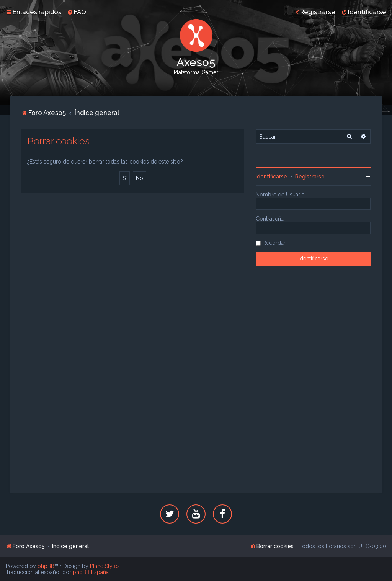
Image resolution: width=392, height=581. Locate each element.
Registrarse (310, 177)
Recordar (274, 243)
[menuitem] (77, 12)
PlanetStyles (105, 566)
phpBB (46, 566)
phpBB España (91, 572)
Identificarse (271, 177)
